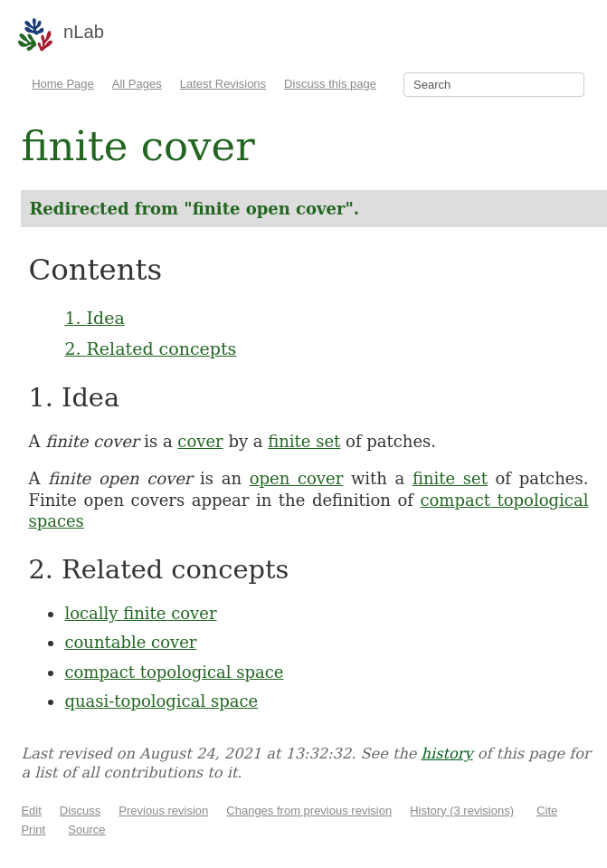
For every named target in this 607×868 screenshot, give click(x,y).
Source (86, 830)
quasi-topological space (161, 701)
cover (200, 441)
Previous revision (163, 811)
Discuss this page (330, 84)
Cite (547, 811)
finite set (304, 441)
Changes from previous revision (309, 811)
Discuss (81, 811)
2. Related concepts (150, 348)
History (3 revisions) (462, 811)
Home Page (63, 84)
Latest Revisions (223, 84)
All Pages (137, 84)
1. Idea (94, 318)
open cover (297, 478)
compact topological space (174, 672)
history (447, 754)
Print (33, 830)
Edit (31, 811)
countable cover (130, 642)
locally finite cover (140, 613)
